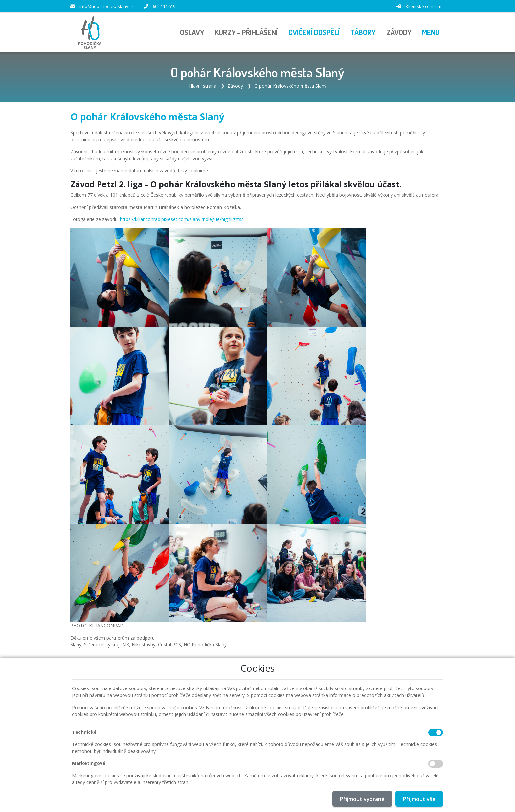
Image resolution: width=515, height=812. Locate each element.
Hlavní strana (203, 86)
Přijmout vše (419, 799)
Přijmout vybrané (362, 799)
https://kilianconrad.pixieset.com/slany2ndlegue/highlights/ (181, 219)
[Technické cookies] (436, 733)
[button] (431, 33)
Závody (235, 86)
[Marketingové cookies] (436, 764)
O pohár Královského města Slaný (290, 86)
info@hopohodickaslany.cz (107, 6)
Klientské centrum (424, 6)
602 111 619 (164, 6)
